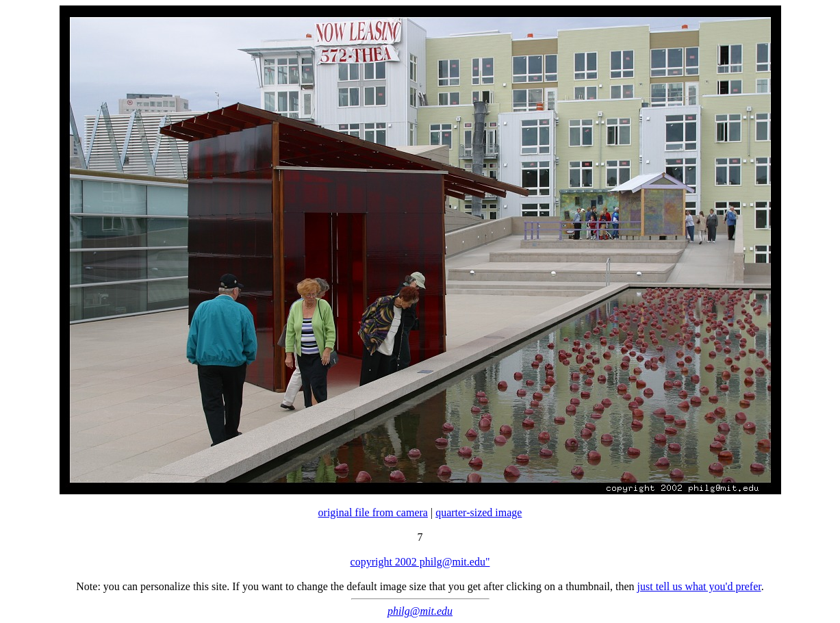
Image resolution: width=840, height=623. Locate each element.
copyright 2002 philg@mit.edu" (420, 562)
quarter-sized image (479, 512)
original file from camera (373, 512)
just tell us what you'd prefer (699, 586)
